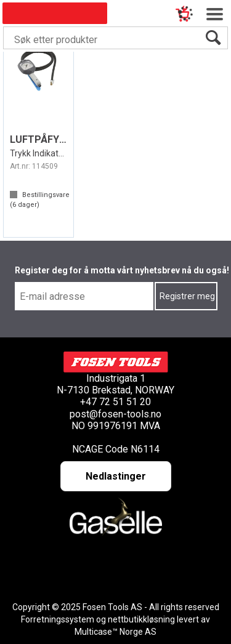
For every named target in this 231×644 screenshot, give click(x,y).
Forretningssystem (58, 619)
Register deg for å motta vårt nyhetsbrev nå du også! (122, 270)
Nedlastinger (116, 476)
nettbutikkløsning (141, 619)
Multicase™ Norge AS (115, 632)
